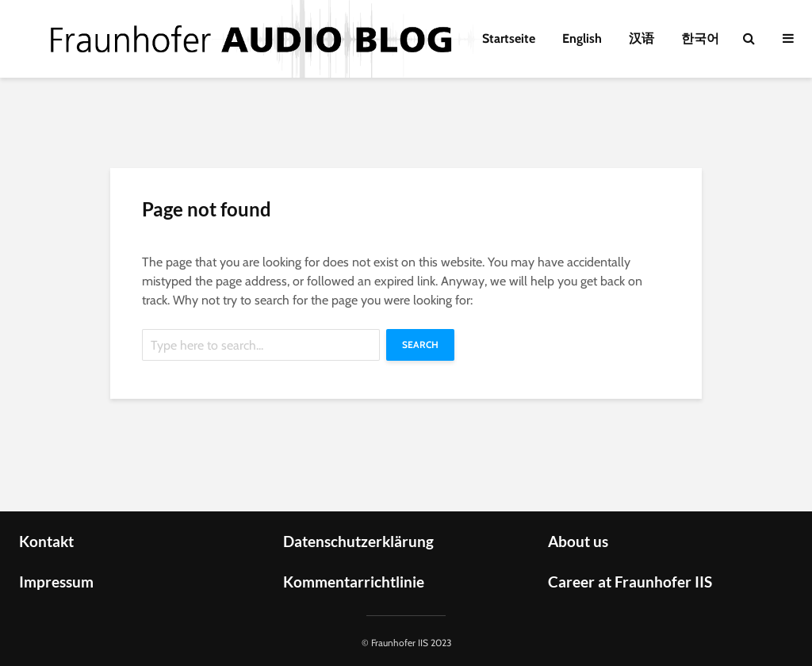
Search (420, 344)
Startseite (509, 38)
